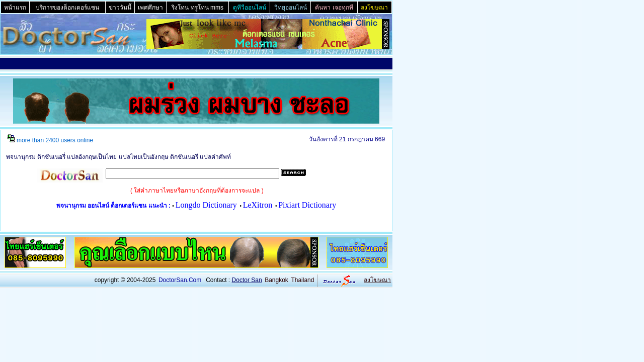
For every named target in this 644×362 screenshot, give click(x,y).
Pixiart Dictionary (307, 205)
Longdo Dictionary (206, 205)
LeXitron (258, 205)
